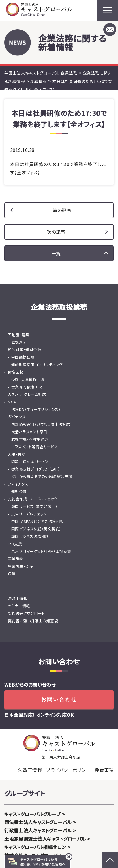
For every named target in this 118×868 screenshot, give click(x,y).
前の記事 (62, 210)
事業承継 (16, 559)
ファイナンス (18, 484)
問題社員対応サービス (30, 462)
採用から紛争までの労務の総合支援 (42, 476)
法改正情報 (17, 598)
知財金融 (19, 491)
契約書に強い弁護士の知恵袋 (33, 621)
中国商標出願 (23, 357)
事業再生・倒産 (20, 566)
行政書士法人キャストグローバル (38, 830)
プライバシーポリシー (68, 770)
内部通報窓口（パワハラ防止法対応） (42, 424)
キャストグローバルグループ (32, 814)
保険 (12, 574)
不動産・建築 (19, 335)
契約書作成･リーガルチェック (33, 499)
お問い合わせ (59, 699)
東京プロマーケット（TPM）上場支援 (41, 551)
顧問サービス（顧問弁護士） (34, 506)
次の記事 (56, 232)
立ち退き (18, 342)
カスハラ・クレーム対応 (27, 394)
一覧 (56, 253)
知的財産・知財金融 (24, 350)
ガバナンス (17, 417)
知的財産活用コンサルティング (37, 365)
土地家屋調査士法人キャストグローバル (45, 839)
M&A (12, 402)
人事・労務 (17, 454)
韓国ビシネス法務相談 (30, 536)
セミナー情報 (19, 606)
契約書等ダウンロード (26, 613)
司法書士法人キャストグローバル (38, 822)
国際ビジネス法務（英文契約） (36, 529)
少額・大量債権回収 (28, 379)
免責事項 (104, 770)
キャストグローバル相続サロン (35, 847)
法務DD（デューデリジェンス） (36, 409)
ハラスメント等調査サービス (35, 447)
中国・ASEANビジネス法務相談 (38, 521)
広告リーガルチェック (29, 514)
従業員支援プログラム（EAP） (36, 469)
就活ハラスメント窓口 (29, 432)
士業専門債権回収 (27, 387)
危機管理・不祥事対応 (30, 439)
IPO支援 (15, 544)
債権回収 (16, 372)
